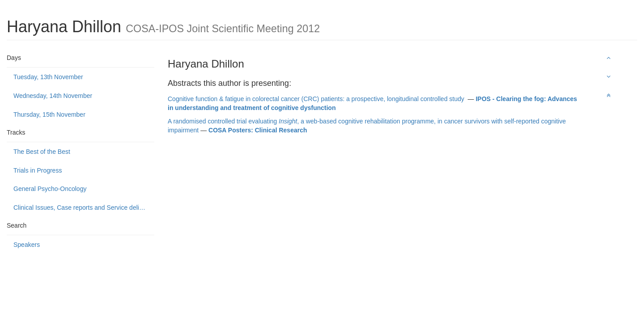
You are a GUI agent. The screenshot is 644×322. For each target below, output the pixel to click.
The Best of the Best (42, 152)
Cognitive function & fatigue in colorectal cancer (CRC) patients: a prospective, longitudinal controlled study (317, 99)
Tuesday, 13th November (48, 77)
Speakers (27, 245)
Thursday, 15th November (49, 114)
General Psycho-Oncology (50, 189)
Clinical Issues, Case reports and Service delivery (82, 208)
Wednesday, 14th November (53, 96)
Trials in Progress (38, 170)
